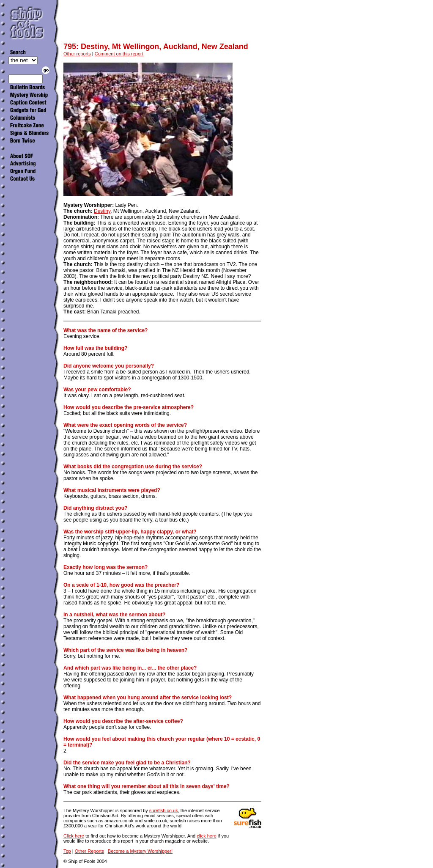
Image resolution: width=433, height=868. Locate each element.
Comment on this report (119, 54)
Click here (74, 836)
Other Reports (89, 851)
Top (67, 851)
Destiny (102, 211)
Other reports (77, 54)
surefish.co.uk (164, 810)
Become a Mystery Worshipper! (140, 851)
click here (206, 836)
